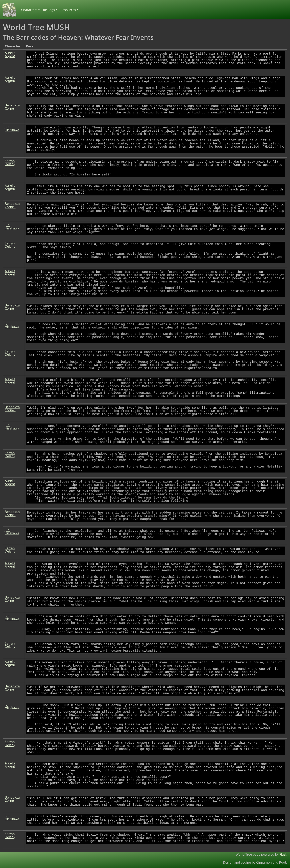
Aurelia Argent (10, 54)
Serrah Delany (10, 162)
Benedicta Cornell (12, 107)
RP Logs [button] (49, 10)
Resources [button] (68, 10)
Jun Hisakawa (12, 128)
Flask (283, 854)
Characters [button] (29, 10)
